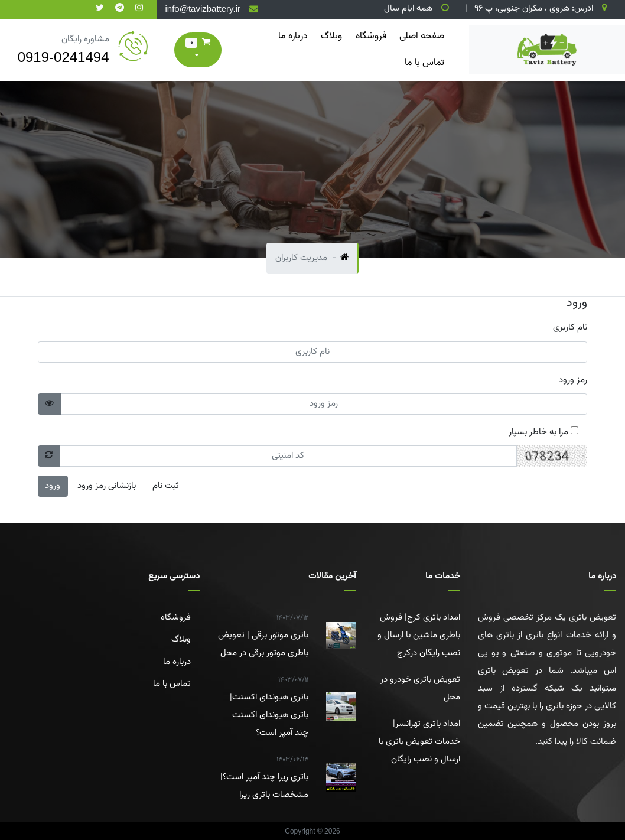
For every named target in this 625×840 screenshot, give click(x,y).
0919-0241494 (64, 57)
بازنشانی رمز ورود (107, 486)
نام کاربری (570, 328)
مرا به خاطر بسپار (543, 432)
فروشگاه (371, 36)
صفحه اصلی (422, 36)
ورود (53, 486)
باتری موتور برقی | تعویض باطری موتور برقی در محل (263, 634)
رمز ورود (573, 380)
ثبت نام (166, 486)
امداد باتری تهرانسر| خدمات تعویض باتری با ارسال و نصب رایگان (419, 742)
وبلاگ (331, 36)
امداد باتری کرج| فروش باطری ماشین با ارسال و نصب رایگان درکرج (419, 635)
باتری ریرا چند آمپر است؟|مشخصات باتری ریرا (263, 776)
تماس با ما (424, 63)
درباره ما (293, 36)
